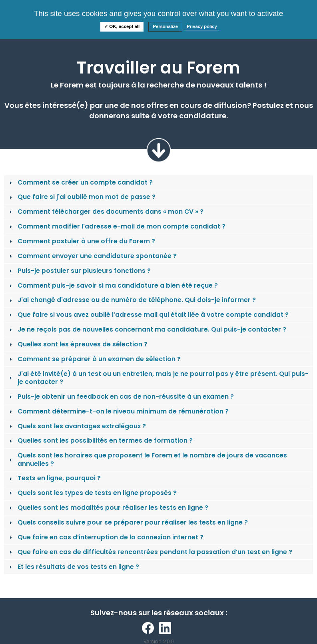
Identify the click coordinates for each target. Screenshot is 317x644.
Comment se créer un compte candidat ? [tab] (80, 182)
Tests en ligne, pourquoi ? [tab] (54, 478)
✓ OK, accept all (122, 26)
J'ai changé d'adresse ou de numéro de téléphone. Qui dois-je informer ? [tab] (132, 300)
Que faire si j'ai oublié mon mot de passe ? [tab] (82, 197)
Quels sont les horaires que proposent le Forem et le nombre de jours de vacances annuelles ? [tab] (147, 459)
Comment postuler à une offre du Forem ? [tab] (81, 241)
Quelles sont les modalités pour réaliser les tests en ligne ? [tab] (108, 508)
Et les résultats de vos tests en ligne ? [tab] (73, 567)
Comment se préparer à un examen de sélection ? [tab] (94, 359)
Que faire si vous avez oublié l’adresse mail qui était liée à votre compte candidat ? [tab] (148, 315)
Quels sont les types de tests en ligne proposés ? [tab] (92, 493)
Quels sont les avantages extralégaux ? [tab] (77, 426)
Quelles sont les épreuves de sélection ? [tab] (78, 344)
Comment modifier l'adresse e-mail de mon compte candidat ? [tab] (117, 226)
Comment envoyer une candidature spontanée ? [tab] (92, 256)
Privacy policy (202, 26)
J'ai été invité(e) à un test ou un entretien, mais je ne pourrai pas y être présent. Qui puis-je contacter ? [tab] (158, 378)
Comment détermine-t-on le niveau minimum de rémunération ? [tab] (118, 411)
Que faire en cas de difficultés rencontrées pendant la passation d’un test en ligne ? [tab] (150, 552)
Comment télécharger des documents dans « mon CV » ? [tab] (106, 212)
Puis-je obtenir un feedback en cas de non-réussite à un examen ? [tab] (121, 397)
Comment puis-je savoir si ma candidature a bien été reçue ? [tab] (113, 285)
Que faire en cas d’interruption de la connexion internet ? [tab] (106, 537)
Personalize (165, 26)
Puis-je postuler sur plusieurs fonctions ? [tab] (79, 271)
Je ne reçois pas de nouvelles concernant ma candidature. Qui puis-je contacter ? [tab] (147, 329)
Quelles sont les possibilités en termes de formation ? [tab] (100, 440)
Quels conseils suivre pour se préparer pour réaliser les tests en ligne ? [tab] (128, 522)
